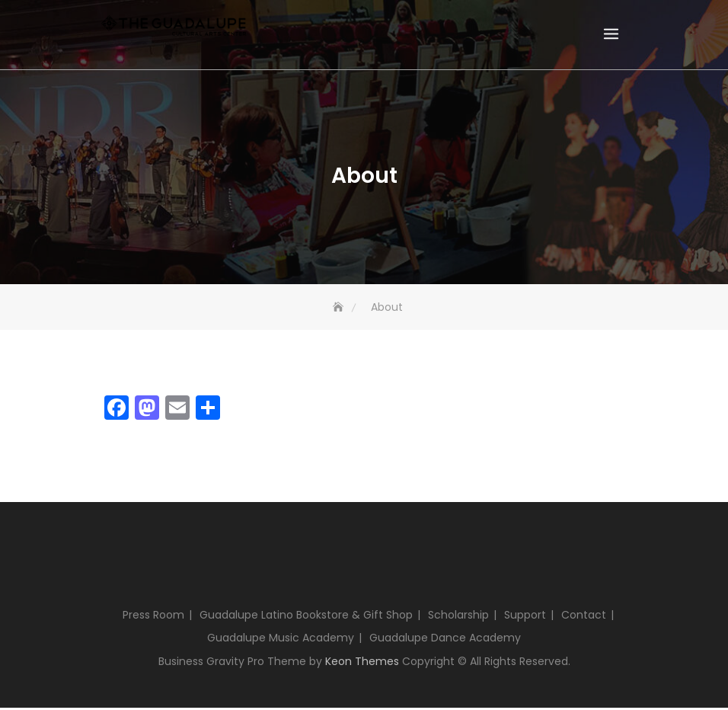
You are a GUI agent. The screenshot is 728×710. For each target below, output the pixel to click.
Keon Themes (362, 664)
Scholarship (458, 617)
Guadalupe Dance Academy (445, 640)
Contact (584, 617)
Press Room (153, 617)
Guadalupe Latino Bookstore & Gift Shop (306, 617)
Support (525, 617)
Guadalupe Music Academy (281, 640)
